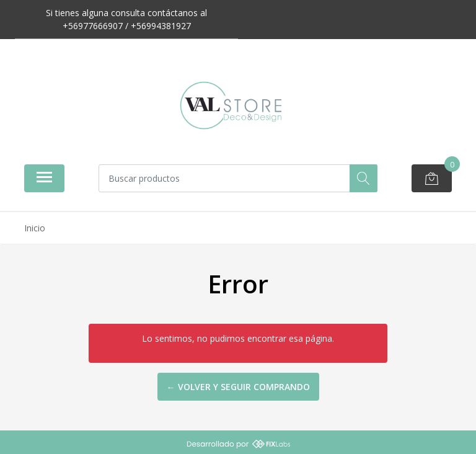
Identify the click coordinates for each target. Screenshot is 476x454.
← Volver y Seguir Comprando (238, 387)
